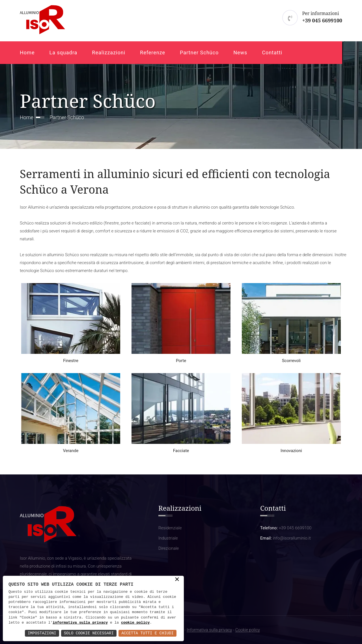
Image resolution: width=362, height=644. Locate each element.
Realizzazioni (109, 53)
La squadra (63, 53)
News (240, 53)
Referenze (153, 53)
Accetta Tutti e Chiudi (147, 633)
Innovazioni (291, 451)
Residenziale (170, 528)
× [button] (177, 580)
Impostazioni (42, 633)
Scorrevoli (291, 361)
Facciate (181, 451)
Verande (71, 451)
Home (27, 53)
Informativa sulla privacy (209, 630)
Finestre (71, 361)
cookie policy (135, 623)
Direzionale (169, 548)
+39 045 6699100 (322, 20)
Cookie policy (248, 630)
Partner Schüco (199, 53)
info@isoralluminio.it (292, 538)
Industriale (168, 538)
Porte (181, 361)
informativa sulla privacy (80, 623)
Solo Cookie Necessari (89, 633)
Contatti (272, 53)
